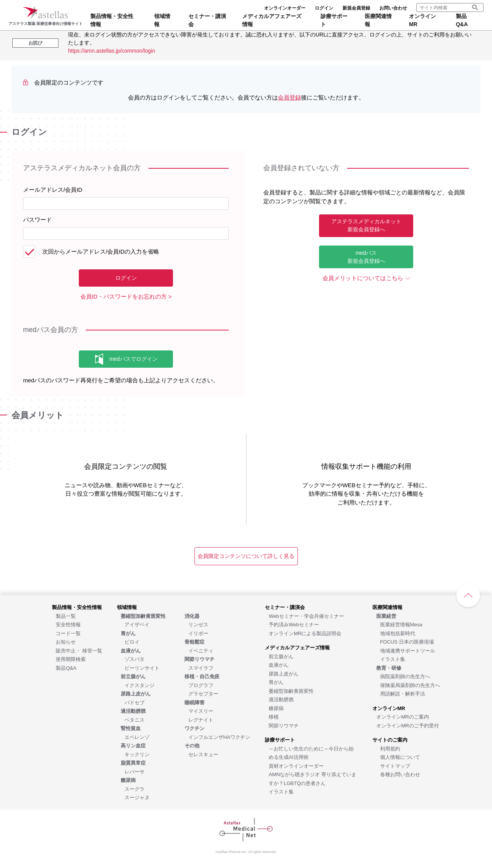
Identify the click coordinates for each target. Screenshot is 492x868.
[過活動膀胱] (281, 699)
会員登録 (289, 97)
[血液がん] (279, 665)
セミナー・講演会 (207, 20)
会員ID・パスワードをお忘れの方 (124, 296)
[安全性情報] (68, 624)
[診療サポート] (280, 739)
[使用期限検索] (71, 659)
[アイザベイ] (137, 624)
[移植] (274, 716)
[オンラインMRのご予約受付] (408, 725)
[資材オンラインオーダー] (296, 766)
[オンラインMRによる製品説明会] (305, 633)
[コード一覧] (68, 633)
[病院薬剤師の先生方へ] (405, 676)
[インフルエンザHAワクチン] (219, 737)
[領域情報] (127, 607)
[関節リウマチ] (284, 725)
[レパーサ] (135, 771)
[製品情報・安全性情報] (77, 607)
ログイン (324, 8)
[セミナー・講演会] (285, 607)
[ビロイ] (132, 641)
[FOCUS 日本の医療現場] (407, 641)
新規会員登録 (356, 8)
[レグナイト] (201, 719)
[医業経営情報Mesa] (401, 624)
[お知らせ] (66, 641)
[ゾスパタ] (135, 659)
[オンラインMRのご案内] (403, 716)
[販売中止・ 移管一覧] (79, 650)
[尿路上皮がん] (284, 673)
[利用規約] (390, 748)
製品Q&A (462, 20)
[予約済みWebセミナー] (294, 624)
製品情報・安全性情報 (112, 20)
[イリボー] (198, 633)
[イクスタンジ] (140, 685)
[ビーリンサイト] (142, 668)
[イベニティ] (201, 650)
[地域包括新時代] (398, 633)
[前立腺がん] (281, 656)
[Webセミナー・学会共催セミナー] (306, 616)
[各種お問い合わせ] (400, 774)
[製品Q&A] (66, 668)
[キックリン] (137, 754)
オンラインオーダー (285, 8)
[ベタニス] (135, 719)
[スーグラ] (135, 789)
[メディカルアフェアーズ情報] (297, 647)
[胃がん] (276, 682)
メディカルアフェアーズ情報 (272, 20)
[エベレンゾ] (137, 737)
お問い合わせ (393, 8)
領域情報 (162, 20)
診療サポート (334, 20)
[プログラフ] (201, 685)
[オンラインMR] (389, 708)
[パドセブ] (135, 702)
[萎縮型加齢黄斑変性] (291, 691)
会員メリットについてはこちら (363, 278)
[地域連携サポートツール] (408, 650)
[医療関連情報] (387, 607)
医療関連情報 (378, 20)
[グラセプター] (203, 693)
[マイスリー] (201, 711)
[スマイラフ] (201, 668)
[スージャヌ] (137, 797)
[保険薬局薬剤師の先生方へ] (410, 685)
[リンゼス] (198, 624)
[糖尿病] (276, 708)
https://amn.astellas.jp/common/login (111, 51)
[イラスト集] (281, 791)
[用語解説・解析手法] (403, 693)
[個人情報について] (400, 757)
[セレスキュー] (203, 754)
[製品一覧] (66, 616)
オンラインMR (422, 20)
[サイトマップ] (395, 766)
